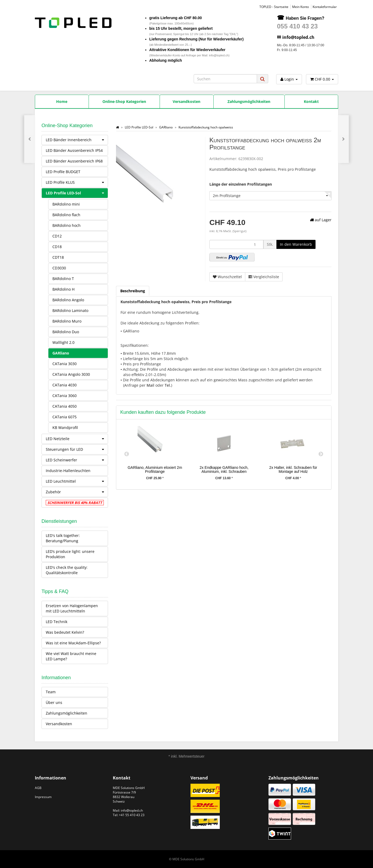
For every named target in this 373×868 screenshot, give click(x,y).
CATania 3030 (65, 364)
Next (321, 454)
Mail (150, 385)
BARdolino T (63, 279)
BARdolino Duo (66, 332)
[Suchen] (225, 79)
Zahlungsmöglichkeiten (67, 713)
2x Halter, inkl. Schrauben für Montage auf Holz (293, 470)
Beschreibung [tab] (133, 291)
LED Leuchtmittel (77, 481)
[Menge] (236, 244)
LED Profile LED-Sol (77, 193)
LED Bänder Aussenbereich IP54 (74, 150)
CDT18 (58, 257)
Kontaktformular (325, 7)
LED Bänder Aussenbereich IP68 (74, 161)
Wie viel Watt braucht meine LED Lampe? (71, 656)
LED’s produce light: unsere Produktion (70, 554)
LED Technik (57, 622)
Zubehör (77, 492)
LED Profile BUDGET (63, 172)
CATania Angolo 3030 (71, 374)
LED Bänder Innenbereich (77, 140)
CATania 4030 (65, 385)
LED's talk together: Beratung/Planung (63, 538)
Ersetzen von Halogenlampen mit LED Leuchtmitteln (72, 608)
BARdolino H (63, 289)
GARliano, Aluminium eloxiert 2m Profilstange (155, 470)
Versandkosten (59, 724)
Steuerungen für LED (77, 449)
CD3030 (59, 268)
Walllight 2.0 (63, 342)
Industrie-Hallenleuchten (68, 471)
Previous (127, 454)
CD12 (57, 236)
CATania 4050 (65, 406)
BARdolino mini (66, 204)
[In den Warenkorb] (296, 244)
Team (51, 692)
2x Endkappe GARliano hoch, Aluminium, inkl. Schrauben (224, 470)
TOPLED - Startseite (274, 7)
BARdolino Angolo (68, 300)
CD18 (57, 247)
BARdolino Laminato (70, 310)
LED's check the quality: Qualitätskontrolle (67, 570)
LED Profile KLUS (77, 182)
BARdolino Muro (67, 321)
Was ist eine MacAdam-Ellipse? (73, 643)
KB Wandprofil (65, 427)
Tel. (168, 385)
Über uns (54, 702)
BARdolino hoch (67, 225)
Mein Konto (301, 7)
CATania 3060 (65, 396)
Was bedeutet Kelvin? (65, 632)
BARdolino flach (66, 215)
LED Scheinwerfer (77, 460)
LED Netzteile (77, 439)
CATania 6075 (65, 417)
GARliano (61, 353)
